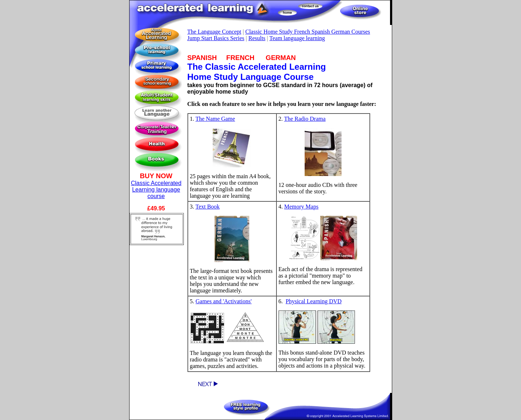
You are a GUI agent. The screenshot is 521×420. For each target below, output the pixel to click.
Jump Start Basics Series (216, 38)
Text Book (207, 207)
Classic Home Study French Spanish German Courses (308, 32)
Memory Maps (302, 207)
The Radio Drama (305, 119)
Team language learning (297, 38)
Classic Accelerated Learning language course (156, 190)
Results (257, 38)
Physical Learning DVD (314, 301)
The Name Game (215, 119)
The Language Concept (214, 32)
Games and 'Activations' (224, 301)
